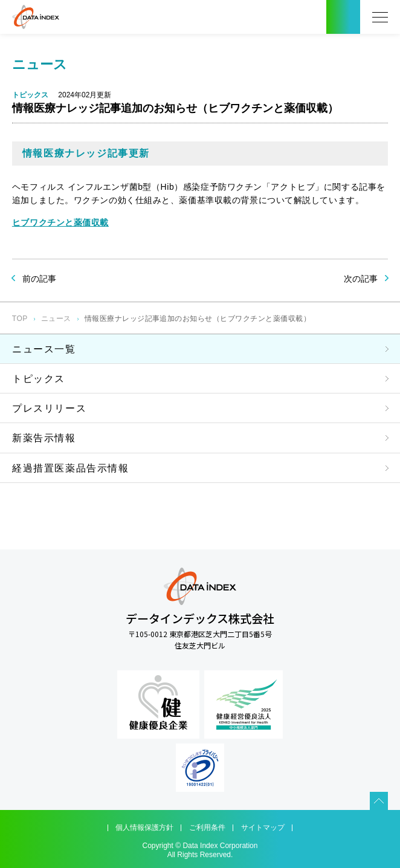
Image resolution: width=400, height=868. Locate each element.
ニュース (56, 319)
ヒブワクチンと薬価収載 (60, 222)
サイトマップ (263, 828)
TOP (20, 319)
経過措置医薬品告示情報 (71, 468)
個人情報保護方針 (144, 828)
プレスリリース (49, 408)
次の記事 (361, 279)
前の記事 (39, 279)
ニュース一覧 (44, 349)
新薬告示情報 (44, 438)
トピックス (39, 379)
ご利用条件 (207, 828)
